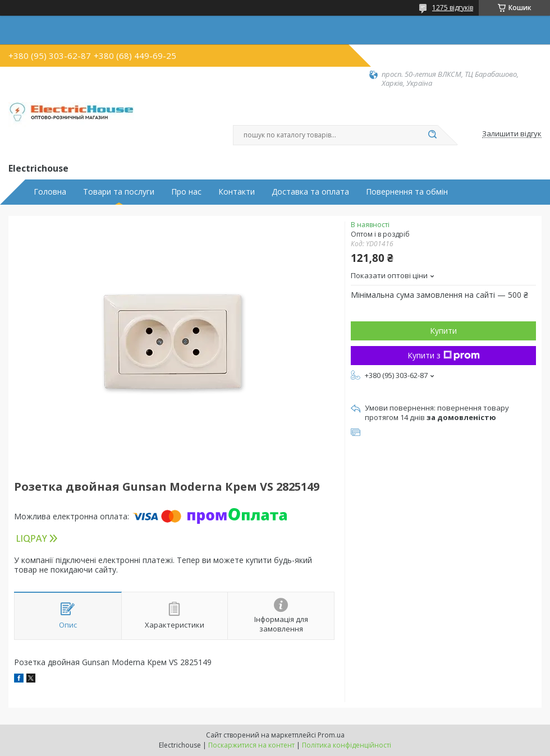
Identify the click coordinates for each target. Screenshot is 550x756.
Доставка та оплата (310, 192)
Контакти (237, 192)
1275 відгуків (453, 8)
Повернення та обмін (407, 192)
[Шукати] (432, 135)
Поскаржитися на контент (251, 745)
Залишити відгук (512, 134)
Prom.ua (331, 735)
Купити (443, 331)
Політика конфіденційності (347, 745)
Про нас (186, 192)
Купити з (444, 355)
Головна (50, 192)
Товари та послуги (119, 192)
